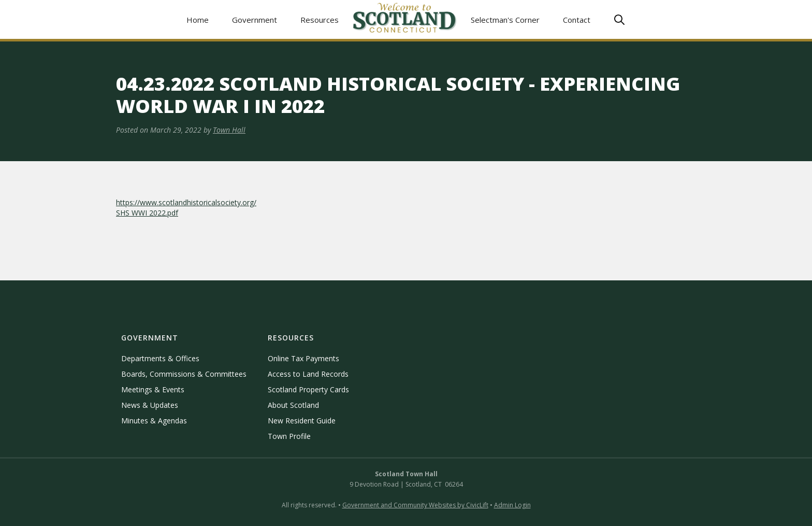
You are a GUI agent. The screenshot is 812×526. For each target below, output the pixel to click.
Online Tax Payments (303, 358)
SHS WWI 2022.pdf (147, 213)
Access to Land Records (308, 374)
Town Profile (289, 436)
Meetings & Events (153, 389)
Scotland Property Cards (308, 389)
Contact (577, 20)
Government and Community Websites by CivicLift (415, 505)
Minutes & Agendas (154, 421)
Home (198, 20)
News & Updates (150, 405)
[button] (255, 19)
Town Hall (229, 130)
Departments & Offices (160, 358)
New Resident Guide (302, 421)
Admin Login (512, 505)
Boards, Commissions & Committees (184, 374)
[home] (405, 19)
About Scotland (293, 405)
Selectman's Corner (505, 20)
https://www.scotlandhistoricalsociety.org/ (186, 202)
